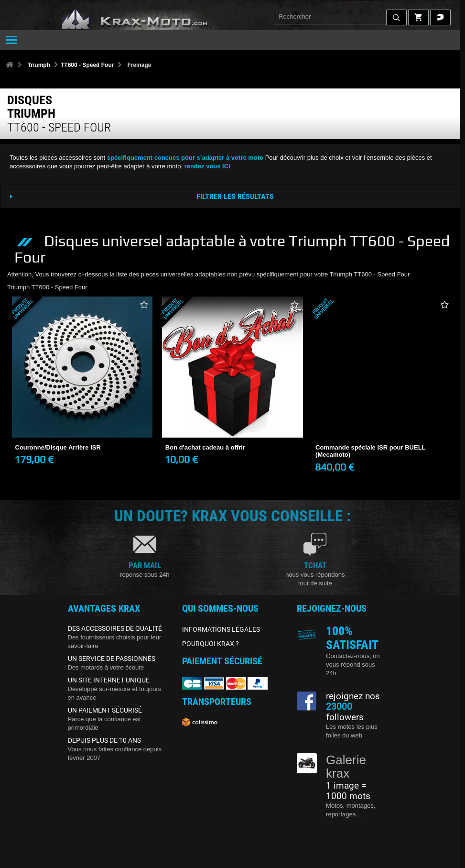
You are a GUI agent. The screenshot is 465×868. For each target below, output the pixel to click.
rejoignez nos (353, 696)
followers (345, 712)
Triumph (39, 65)
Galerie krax (346, 767)
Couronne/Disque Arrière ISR (58, 447)
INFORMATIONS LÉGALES (221, 629)
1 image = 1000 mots (348, 791)
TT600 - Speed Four (87, 65)
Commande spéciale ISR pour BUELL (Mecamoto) (370, 451)
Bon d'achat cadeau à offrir (205, 447)
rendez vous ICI (207, 166)
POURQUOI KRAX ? (211, 644)
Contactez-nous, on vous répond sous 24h (353, 665)
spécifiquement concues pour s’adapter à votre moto (185, 158)
